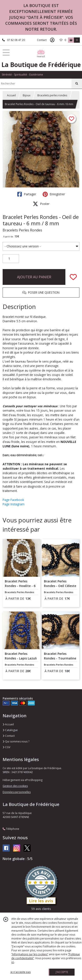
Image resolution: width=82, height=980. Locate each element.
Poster (41, 204)
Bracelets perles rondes (52, 95)
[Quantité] (11, 259)
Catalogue (10, 730)
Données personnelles (17, 792)
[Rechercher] (77, 84)
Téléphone (11, 829)
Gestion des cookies (15, 786)
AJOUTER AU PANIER (34, 277)
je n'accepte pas (21, 972)
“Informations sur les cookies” (30, 954)
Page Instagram (14, 504)
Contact (42, 40)
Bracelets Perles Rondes (22, 230)
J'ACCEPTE (62, 972)
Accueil (11, 95)
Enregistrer (54, 194)
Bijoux (27, 95)
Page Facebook (13, 500)
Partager (27, 194)
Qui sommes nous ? (16, 741)
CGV (6, 747)
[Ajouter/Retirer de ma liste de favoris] (73, 277)
